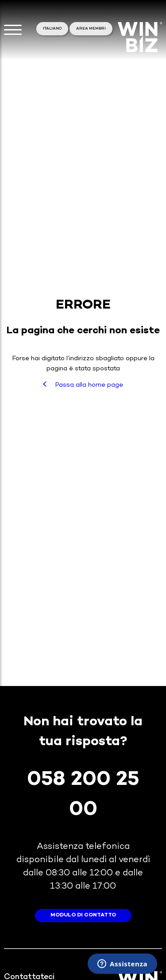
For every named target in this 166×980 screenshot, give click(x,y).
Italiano (52, 29)
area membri (91, 29)
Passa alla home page (83, 385)
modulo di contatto (83, 915)
